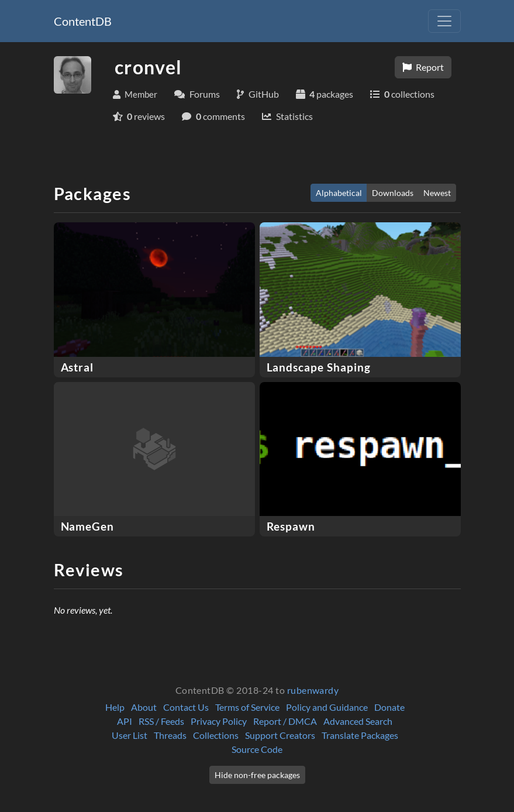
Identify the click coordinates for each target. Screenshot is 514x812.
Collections (216, 735)
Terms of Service (247, 707)
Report (423, 67)
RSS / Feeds (161, 721)
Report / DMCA (285, 721)
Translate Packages (360, 735)
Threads (170, 735)
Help (115, 707)
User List (130, 735)
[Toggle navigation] (444, 21)
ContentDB (83, 21)
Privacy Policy (219, 721)
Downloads (393, 193)
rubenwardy (313, 690)
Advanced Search (358, 721)
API (125, 721)
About (144, 707)
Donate (389, 707)
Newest (437, 193)
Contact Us (186, 707)
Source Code (257, 749)
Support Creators (280, 735)
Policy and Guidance (327, 707)
